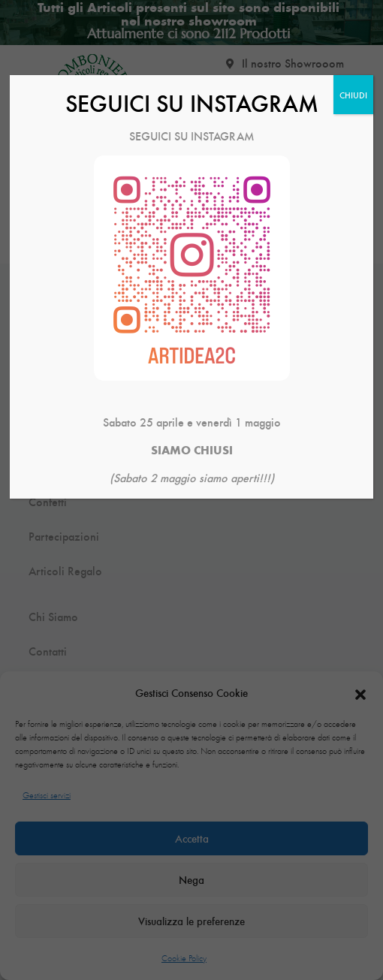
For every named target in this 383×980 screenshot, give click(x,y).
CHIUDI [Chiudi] (353, 95)
